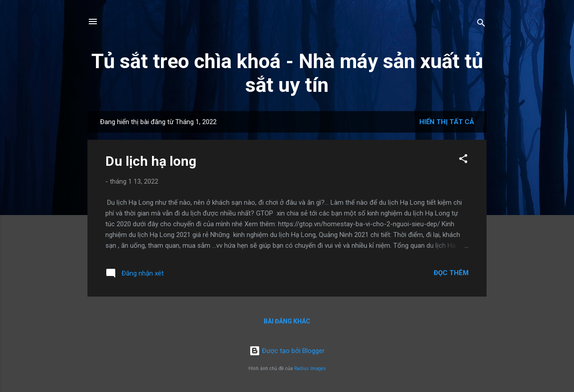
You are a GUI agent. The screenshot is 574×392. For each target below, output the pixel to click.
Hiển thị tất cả (447, 122)
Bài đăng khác (287, 321)
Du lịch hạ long (151, 161)
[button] (463, 160)
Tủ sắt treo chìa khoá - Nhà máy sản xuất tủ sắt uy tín (287, 73)
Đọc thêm (451, 273)
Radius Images (310, 368)
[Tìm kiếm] (481, 24)
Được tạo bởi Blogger (287, 351)
